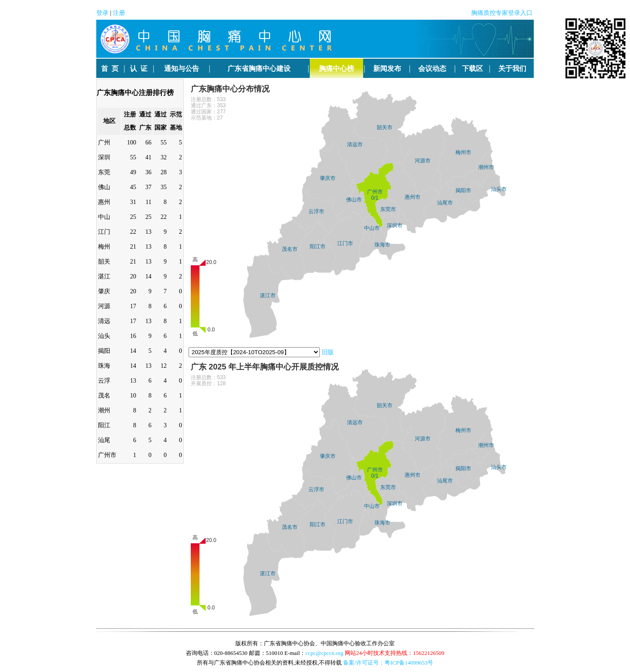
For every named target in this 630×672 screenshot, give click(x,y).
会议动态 (432, 69)
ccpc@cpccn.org (324, 653)
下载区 (472, 69)
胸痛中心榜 (336, 69)
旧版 (328, 352)
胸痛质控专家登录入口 (502, 13)
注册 (119, 13)
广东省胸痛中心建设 (259, 69)
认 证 (139, 69)
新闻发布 (387, 69)
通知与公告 (182, 69)
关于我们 (512, 69)
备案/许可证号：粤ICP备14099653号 (388, 663)
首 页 (110, 69)
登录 (102, 13)
